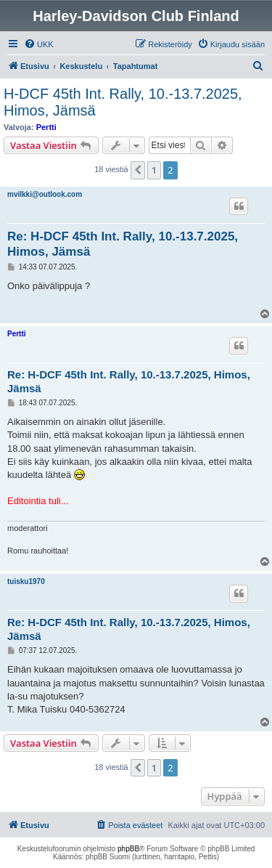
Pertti (46, 127)
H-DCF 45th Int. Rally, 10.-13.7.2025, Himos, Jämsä (123, 102)
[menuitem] (39, 44)
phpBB (128, 849)
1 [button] (154, 170)
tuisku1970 (26, 581)
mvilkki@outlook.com (45, 194)
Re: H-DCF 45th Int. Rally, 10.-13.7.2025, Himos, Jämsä (123, 244)
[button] (138, 170)
